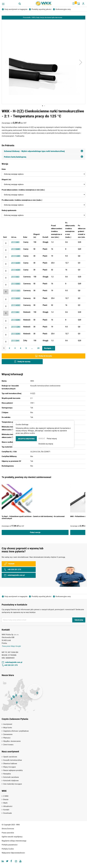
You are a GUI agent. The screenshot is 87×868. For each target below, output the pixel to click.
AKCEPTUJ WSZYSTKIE (26, 439)
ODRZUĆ (42, 439)
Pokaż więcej (52, 439)
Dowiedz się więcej (46, 444)
